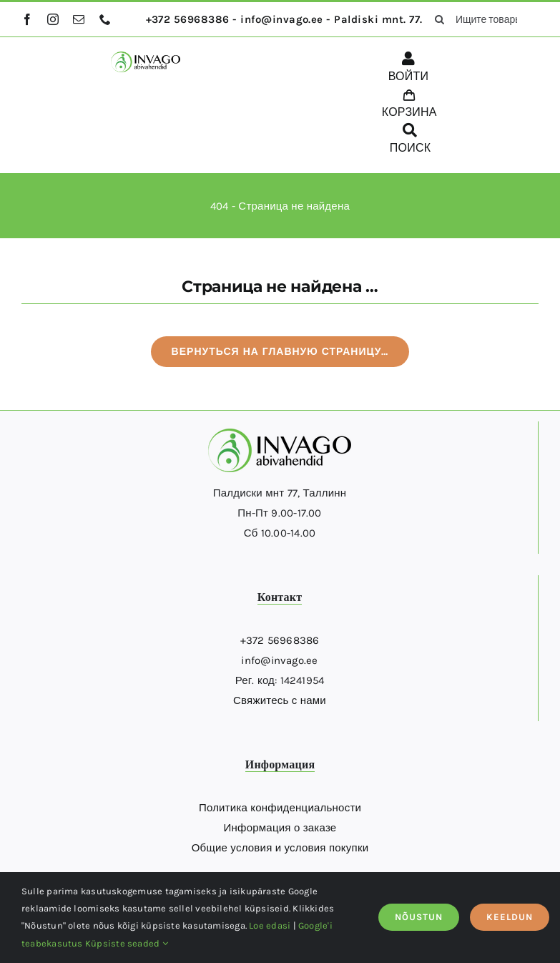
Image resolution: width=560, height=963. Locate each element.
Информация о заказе (280, 828)
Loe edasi (270, 925)
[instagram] (53, 19)
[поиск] (440, 19)
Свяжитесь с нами (280, 700)
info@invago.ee (279, 660)
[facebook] (27, 19)
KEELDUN (510, 917)
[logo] (145, 57)
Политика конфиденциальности (280, 808)
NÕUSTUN (419, 917)
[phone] (105, 19)
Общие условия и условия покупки (280, 848)
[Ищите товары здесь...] (482, 19)
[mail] (79, 19)
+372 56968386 (280, 640)
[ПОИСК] (411, 141)
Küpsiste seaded (127, 943)
